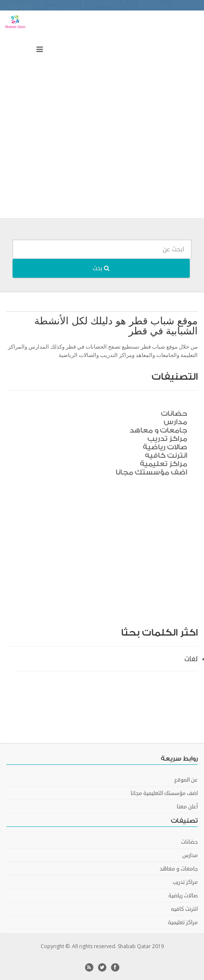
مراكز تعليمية (164, 464)
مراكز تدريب (167, 439)
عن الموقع (186, 780)
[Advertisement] (102, 116)
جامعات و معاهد (158, 430)
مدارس (176, 422)
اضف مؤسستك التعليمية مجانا (164, 793)
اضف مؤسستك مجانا (151, 472)
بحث (101, 268)
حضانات (174, 413)
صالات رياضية (165, 447)
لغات (191, 659)
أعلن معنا (187, 807)
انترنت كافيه (166, 455)
